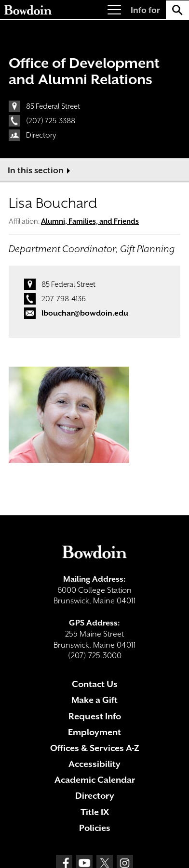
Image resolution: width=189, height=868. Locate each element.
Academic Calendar (95, 780)
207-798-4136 (64, 299)
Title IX (95, 812)
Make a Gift (94, 700)
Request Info (95, 716)
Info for (145, 10)
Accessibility (94, 764)
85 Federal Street (53, 106)
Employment (94, 732)
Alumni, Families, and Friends (90, 221)
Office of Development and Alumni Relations (84, 71)
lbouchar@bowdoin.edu (85, 313)
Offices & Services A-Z (95, 748)
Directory (41, 135)
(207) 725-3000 (95, 656)
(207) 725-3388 (51, 121)
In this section (36, 170)
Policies (95, 828)
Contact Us (95, 684)
